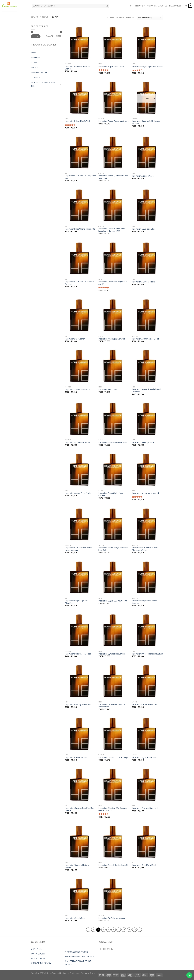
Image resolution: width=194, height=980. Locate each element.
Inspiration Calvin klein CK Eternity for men (79, 283)
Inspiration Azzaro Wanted (143, 176)
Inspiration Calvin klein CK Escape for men (80, 177)
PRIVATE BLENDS (39, 73)
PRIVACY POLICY (39, 958)
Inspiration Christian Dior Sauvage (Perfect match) (113, 809)
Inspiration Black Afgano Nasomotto (80, 229)
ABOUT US (36, 949)
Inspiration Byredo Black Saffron (112, 654)
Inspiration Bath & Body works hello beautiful (113, 549)
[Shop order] (150, 17)
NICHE (34, 67)
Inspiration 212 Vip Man (108, 389)
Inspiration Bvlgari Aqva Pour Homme (148, 67)
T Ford (34, 63)
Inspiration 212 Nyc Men (75, 339)
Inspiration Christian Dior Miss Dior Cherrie (80, 809)
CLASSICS (36, 78)
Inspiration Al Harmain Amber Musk (113, 442)
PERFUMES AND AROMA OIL (43, 84)
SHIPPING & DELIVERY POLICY (80, 956)
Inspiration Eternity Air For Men (78, 704)
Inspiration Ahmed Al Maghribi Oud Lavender (146, 390)
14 (124, 930)
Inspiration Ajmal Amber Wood (78, 442)
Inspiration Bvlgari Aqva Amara (111, 67)
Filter (36, 36)
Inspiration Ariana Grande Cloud (145, 339)
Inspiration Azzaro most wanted (145, 493)
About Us (163, 6)
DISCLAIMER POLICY (41, 963)
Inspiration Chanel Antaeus (76, 757)
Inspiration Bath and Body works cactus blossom (78, 549)
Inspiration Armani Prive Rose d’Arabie (111, 494)
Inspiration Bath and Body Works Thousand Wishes (146, 549)
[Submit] (107, 6)
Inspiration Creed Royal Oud (144, 865)
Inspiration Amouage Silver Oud (112, 339)
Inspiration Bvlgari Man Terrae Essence (144, 602)
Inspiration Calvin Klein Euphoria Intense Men (112, 706)
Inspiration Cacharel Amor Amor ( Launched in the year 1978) (112, 230)
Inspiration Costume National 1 (145, 808)
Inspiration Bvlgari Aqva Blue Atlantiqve (77, 602)
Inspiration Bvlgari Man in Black (78, 121)
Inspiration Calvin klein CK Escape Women (146, 122)
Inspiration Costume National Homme (77, 866)
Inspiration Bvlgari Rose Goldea (78, 654)
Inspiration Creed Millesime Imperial (113, 865)
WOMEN (35, 57)
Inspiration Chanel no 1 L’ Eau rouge (113, 757)
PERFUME (140, 6)
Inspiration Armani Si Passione (77, 389)
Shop (45, 17)
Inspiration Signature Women (144, 757)
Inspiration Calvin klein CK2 (143, 229)
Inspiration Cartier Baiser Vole (145, 704)
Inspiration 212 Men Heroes (144, 282)
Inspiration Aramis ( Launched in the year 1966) (113, 177)
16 (135, 930)
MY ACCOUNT (38, 954)
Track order (175, 6)
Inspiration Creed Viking (75, 918)
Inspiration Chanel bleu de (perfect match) (113, 283)
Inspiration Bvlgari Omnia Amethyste (114, 121)
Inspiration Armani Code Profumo (79, 493)
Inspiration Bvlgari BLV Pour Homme (113, 601)
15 (129, 930)
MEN (33, 53)
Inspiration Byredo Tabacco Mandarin (147, 654)
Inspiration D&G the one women (112, 918)
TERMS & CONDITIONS (76, 952)
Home (131, 6)
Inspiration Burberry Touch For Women (78, 68)
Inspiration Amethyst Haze (143, 442)
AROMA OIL (152, 6)
